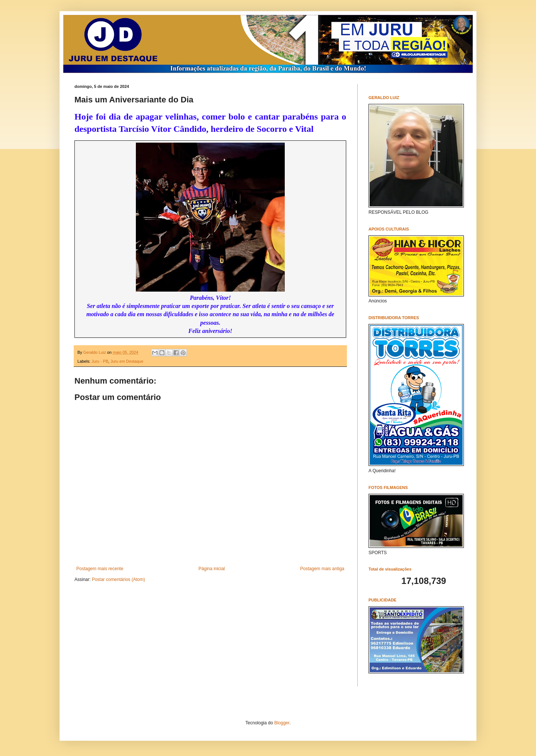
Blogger (282, 723)
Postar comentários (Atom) (119, 579)
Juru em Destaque (127, 361)
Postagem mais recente (100, 569)
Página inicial (212, 569)
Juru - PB (100, 361)
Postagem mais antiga (322, 569)
